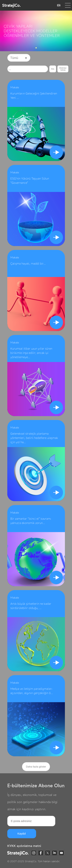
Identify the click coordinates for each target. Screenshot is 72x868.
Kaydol (22, 834)
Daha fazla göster (36, 767)
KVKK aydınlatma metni (24, 846)
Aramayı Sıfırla (63, 69)
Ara (53, 69)
